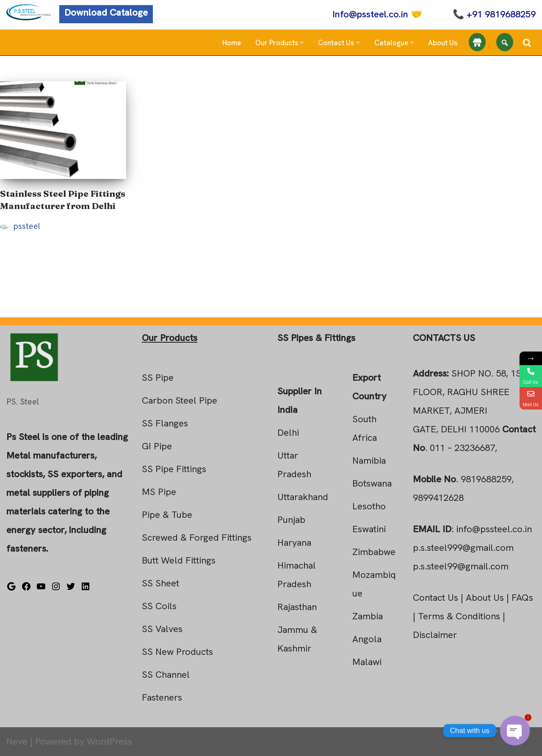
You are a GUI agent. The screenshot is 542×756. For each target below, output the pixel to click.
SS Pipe (158, 378)
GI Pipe (157, 446)
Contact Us (436, 598)
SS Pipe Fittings (174, 469)
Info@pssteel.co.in (370, 14)
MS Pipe (159, 492)
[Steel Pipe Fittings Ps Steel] (29, 12)
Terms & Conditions (459, 616)
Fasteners (162, 697)
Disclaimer (435, 635)
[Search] (527, 43)
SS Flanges (165, 423)
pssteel (27, 226)
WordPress (109, 741)
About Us (443, 43)
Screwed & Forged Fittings (197, 537)
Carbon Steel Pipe (180, 400)
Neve (17, 741)
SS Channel (166, 675)
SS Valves (162, 629)
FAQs (522, 598)
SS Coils (159, 606)
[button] (302, 43)
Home (232, 43)
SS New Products (177, 652)
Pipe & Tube (167, 515)
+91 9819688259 (501, 14)
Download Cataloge (106, 12)
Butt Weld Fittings (179, 560)
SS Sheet (160, 583)
